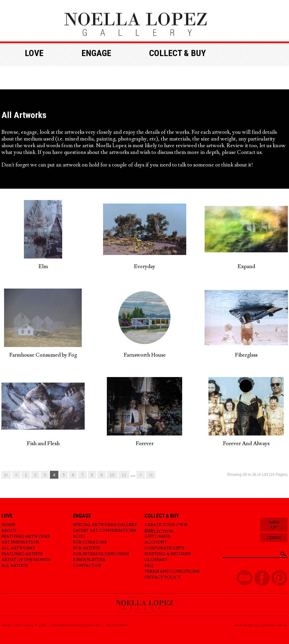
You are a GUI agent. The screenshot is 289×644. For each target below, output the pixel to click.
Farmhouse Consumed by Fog (43, 355)
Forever (145, 443)
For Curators (90, 542)
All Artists (15, 566)
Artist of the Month (26, 560)
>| (151, 475)
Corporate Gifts (164, 548)
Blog (79, 537)
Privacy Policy (163, 577)
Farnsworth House (145, 355)
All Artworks (18, 548)
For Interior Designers (101, 554)
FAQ (149, 566)
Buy (149, 531)
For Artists (86, 548)
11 (124, 475)
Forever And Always (246, 443)
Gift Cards (157, 537)
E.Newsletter (89, 560)
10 (112, 475)
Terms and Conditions (172, 572)
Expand (246, 267)
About (9, 531)
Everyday (145, 267)
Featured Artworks (26, 537)
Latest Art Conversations (105, 531)
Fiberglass (246, 355)
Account (156, 542)
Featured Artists (22, 554)
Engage (96, 53)
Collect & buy (177, 53)
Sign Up (274, 525)
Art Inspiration (20, 542)
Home (8, 525)
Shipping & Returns (168, 554)
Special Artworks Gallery (105, 525)
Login (274, 538)
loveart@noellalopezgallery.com (76, 625)
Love (34, 53)
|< (6, 475)
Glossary (156, 560)
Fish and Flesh (43, 443)
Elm (43, 267)
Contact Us (87, 566)
